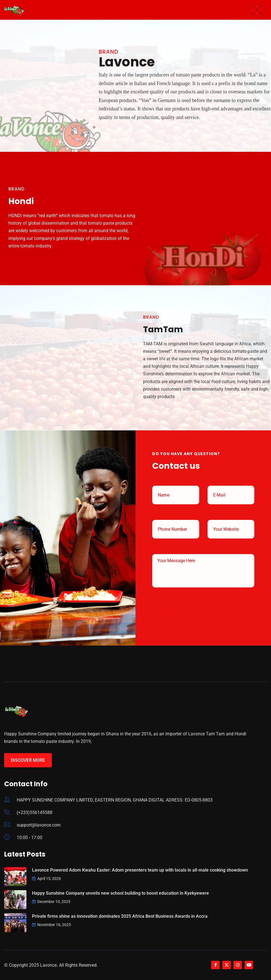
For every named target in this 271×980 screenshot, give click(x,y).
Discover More (28, 760)
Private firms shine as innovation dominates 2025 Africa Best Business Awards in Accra (120, 916)
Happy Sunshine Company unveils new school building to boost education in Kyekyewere (120, 893)
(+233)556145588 (35, 812)
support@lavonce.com (39, 825)
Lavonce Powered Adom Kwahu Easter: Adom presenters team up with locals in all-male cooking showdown (140, 870)
